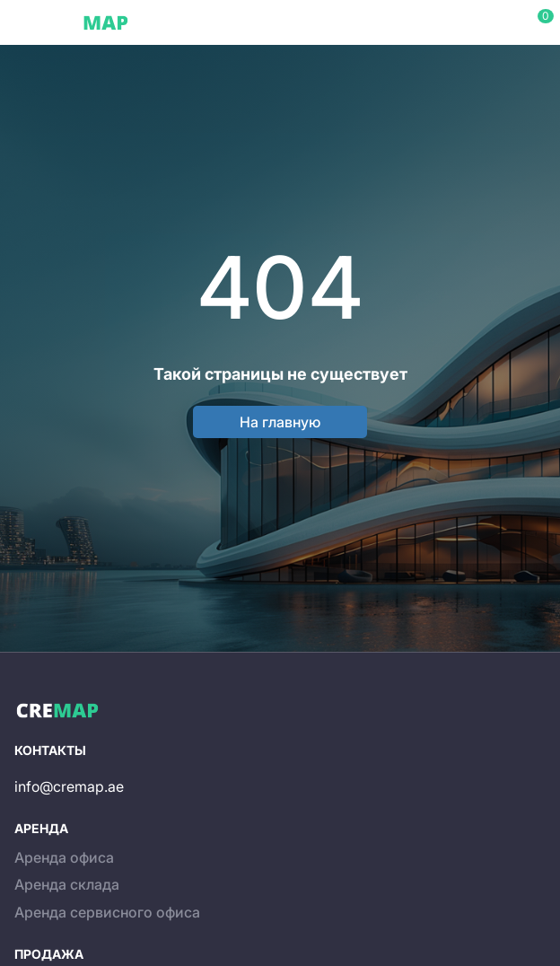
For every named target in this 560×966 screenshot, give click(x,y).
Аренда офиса (64, 857)
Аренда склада (67, 884)
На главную (280, 422)
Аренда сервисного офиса (107, 912)
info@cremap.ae (69, 786)
